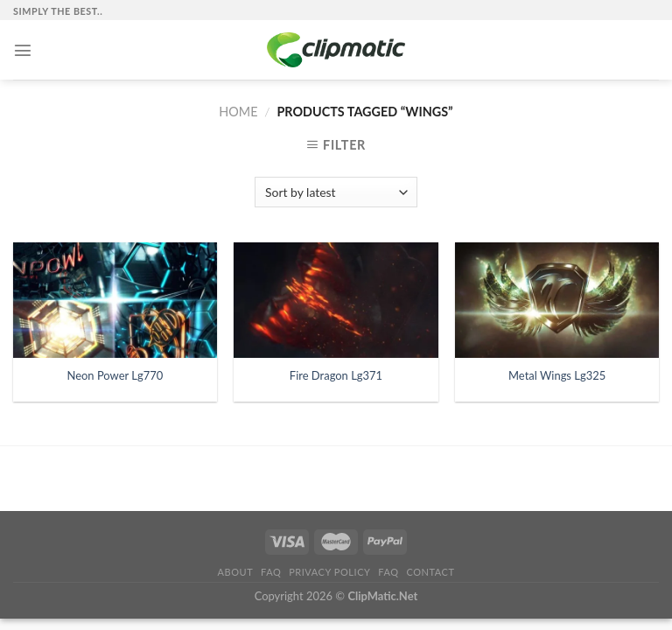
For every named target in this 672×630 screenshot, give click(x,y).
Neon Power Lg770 (115, 375)
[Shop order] (336, 192)
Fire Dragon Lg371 (336, 375)
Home (238, 112)
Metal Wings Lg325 (557, 375)
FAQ (271, 572)
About (236, 572)
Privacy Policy (329, 572)
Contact (430, 572)
